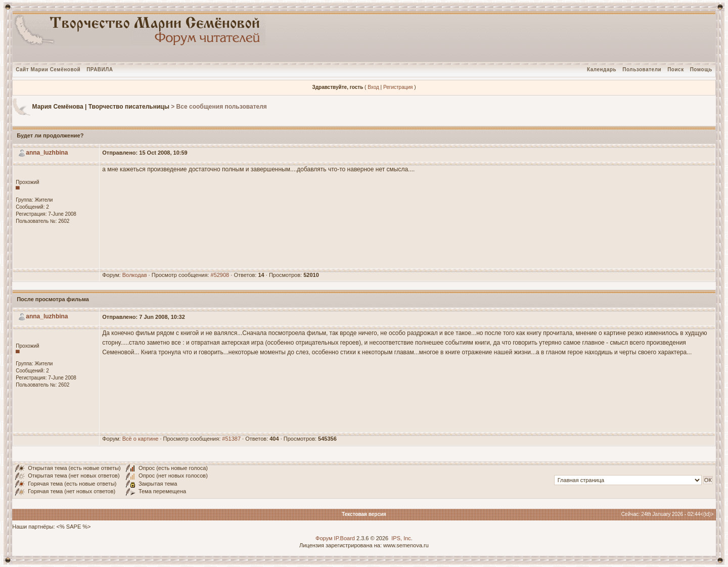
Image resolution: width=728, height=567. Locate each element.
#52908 (220, 275)
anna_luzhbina (47, 153)
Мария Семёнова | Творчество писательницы (101, 107)
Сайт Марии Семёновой (48, 69)
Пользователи (642, 69)
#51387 (231, 439)
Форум (324, 538)
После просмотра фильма (53, 299)
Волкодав (135, 275)
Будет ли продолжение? (50, 135)
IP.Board (345, 538)
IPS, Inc (401, 538)
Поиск (676, 69)
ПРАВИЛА (100, 69)
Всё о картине (141, 439)
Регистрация (398, 87)
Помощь (701, 69)
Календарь (602, 69)
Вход (373, 87)
